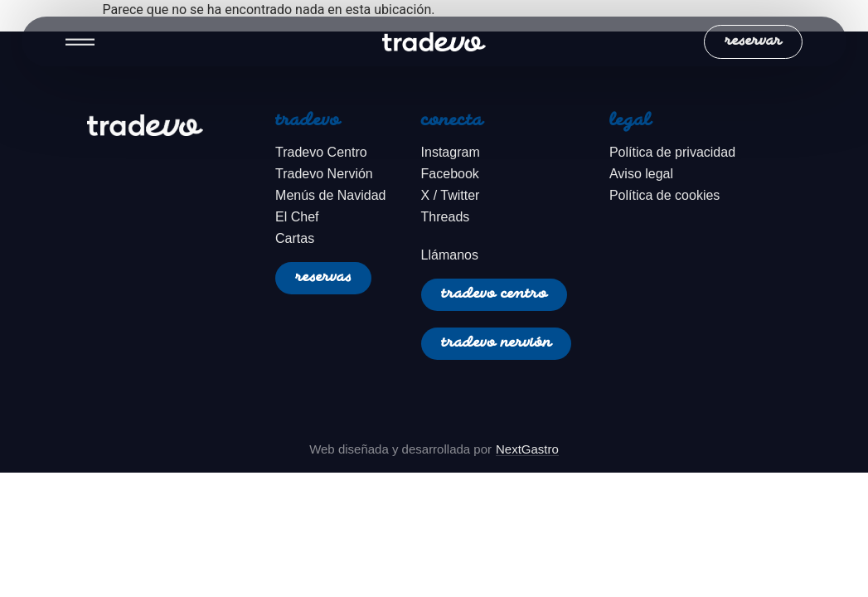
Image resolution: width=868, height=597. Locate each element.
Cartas (295, 238)
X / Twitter (451, 195)
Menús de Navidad (330, 195)
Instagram (451, 152)
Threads (446, 217)
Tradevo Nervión (324, 174)
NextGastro (527, 449)
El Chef (297, 217)
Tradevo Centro (321, 152)
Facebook (450, 174)
